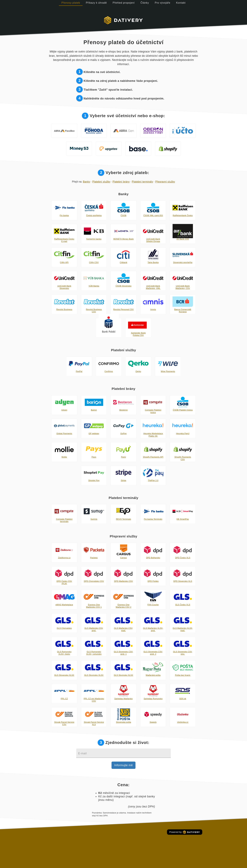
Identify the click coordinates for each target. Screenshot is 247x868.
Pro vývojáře (162, 3)
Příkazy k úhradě (96, 3)
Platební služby (101, 182)
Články (145, 3)
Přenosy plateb (71, 3)
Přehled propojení (124, 3)
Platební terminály (142, 182)
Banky (86, 182)
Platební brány (121, 182)
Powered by (185, 832)
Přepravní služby (165, 182)
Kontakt (181, 3)
